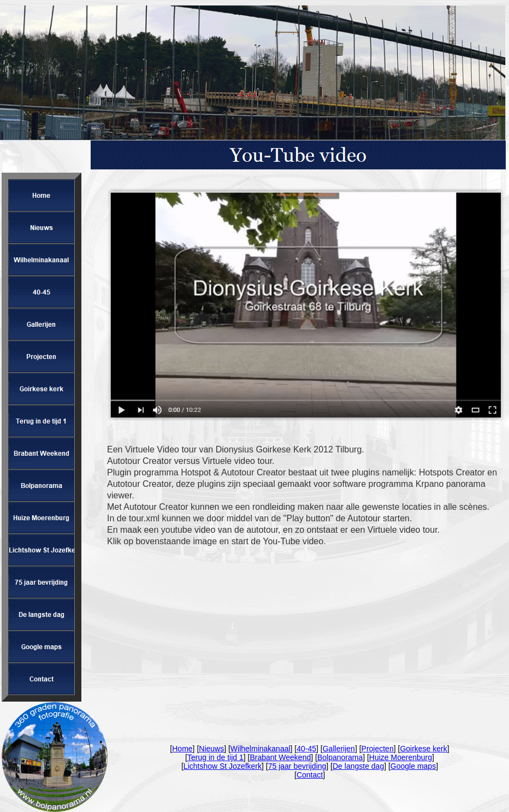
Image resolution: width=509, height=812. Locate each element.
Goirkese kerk (423, 749)
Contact (310, 775)
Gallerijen (339, 749)
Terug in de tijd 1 (215, 757)
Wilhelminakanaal (261, 749)
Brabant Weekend (280, 757)
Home (182, 749)
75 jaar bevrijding (297, 766)
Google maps (413, 766)
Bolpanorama (340, 757)
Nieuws (211, 749)
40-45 (306, 749)
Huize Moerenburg (401, 757)
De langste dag (358, 766)
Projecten (378, 749)
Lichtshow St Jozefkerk (223, 766)
